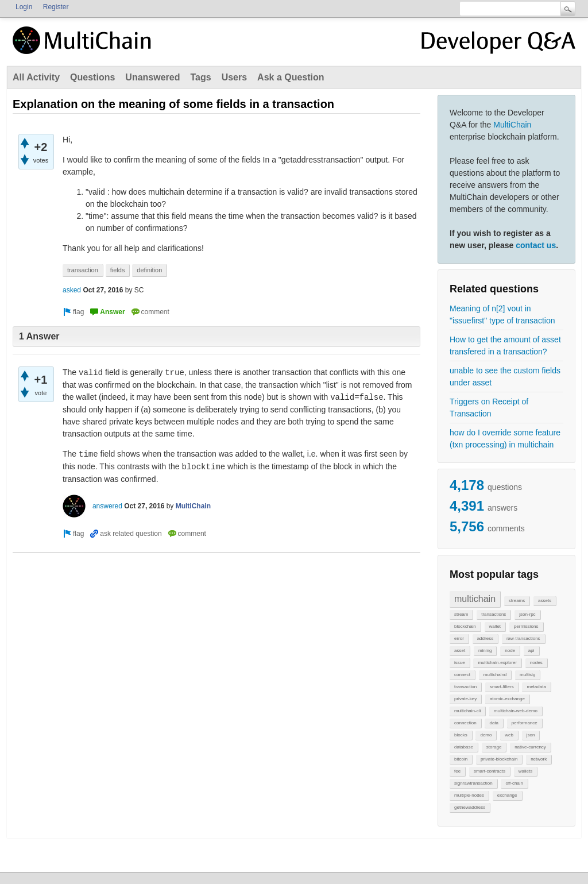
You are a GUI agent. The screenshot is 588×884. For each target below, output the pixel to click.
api (531, 651)
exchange (507, 795)
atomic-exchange (507, 699)
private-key (465, 699)
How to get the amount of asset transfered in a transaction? (505, 346)
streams (517, 601)
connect (462, 675)
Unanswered (152, 77)
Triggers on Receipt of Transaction (489, 408)
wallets (525, 771)
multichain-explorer (497, 663)
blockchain (465, 626)
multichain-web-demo (516, 711)
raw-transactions (523, 638)
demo (486, 735)
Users (234, 77)
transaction (465, 687)
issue (460, 663)
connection (465, 723)
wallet (495, 626)
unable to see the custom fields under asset (505, 377)
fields (118, 270)
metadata (536, 687)
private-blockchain (499, 759)
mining (485, 651)
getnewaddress (470, 807)
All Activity (36, 77)
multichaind (495, 675)
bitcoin (461, 759)
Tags (200, 77)
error (459, 638)
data (494, 723)
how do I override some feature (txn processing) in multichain (505, 439)
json (531, 735)
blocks (461, 735)
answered (107, 506)
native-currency (530, 747)
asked (72, 290)
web (509, 735)
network (539, 759)
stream (461, 614)
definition (149, 270)
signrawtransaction (473, 783)
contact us (536, 245)
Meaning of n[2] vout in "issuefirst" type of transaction (502, 314)
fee (457, 771)
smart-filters (502, 687)
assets (545, 601)
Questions (92, 77)
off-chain (514, 783)
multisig (527, 675)
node (510, 651)
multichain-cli (467, 711)
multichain (475, 599)
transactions (494, 614)
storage (494, 747)
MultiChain (512, 125)
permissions (526, 626)
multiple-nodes (469, 795)
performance (525, 723)
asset (460, 651)
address (485, 638)
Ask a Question (291, 77)
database (464, 747)
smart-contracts (490, 771)
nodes (536, 663)
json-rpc (527, 614)
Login (24, 7)
